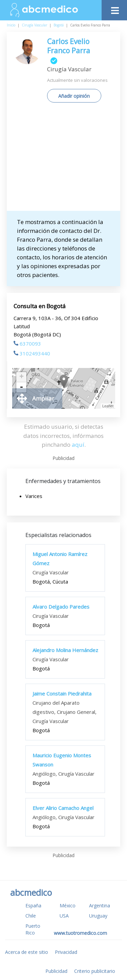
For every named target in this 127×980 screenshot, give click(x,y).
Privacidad (66, 952)
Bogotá (59, 25)
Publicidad (56, 971)
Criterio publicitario (95, 971)
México (68, 905)
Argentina (100, 905)
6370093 (27, 344)
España (33, 905)
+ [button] (22, 377)
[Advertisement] (63, 159)
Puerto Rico (33, 929)
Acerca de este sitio (27, 952)
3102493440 (32, 353)
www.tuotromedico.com (80, 933)
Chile (31, 916)
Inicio (11, 25)
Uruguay (98, 916)
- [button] (21, 387)
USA (64, 916)
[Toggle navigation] (114, 9)
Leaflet (108, 406)
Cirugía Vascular (34, 25)
